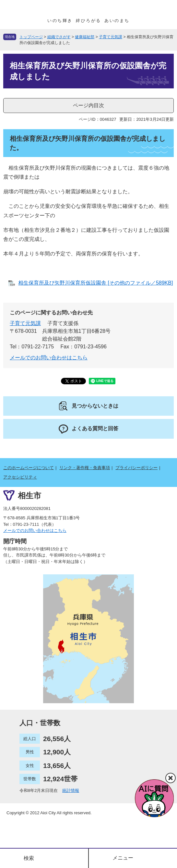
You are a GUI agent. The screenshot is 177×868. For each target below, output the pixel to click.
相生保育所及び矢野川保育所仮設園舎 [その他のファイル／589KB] (95, 283)
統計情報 (71, 790)
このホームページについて (29, 468)
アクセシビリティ (20, 477)
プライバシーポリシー (136, 468)
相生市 (29, 496)
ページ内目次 (88, 105)
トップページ (31, 37)
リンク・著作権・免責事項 (85, 468)
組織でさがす (59, 37)
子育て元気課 (111, 37)
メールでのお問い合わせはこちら (49, 358)
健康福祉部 (85, 37)
